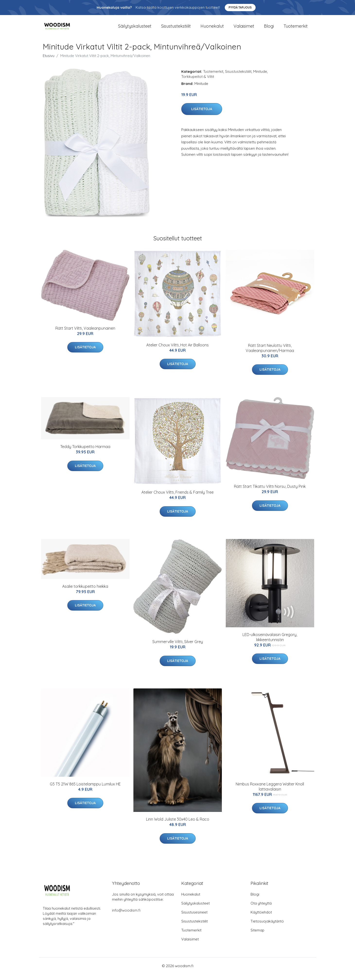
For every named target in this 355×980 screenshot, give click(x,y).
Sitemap (257, 936)
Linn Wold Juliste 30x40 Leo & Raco (178, 825)
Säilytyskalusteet (135, 29)
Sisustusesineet (194, 918)
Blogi (269, 29)
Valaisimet (244, 29)
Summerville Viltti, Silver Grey (178, 647)
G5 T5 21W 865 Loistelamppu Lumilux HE (85, 790)
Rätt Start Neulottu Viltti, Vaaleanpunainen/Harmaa (270, 354)
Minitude (260, 77)
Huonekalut (212, 29)
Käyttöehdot (261, 918)
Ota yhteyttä (261, 909)
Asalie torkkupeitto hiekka (85, 592)
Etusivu (49, 61)
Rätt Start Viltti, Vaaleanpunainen (85, 334)
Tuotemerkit (296, 29)
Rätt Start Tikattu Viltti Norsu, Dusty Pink (270, 492)
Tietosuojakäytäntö (267, 927)
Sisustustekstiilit (176, 29)
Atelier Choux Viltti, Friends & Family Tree (177, 498)
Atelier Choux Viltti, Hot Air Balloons (177, 351)
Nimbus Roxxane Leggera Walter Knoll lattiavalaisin (270, 792)
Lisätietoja (202, 115)
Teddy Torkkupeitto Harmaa (85, 453)
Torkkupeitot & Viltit (198, 82)
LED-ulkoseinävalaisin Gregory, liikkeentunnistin (270, 643)
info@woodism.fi (126, 916)
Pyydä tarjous (240, 7)
